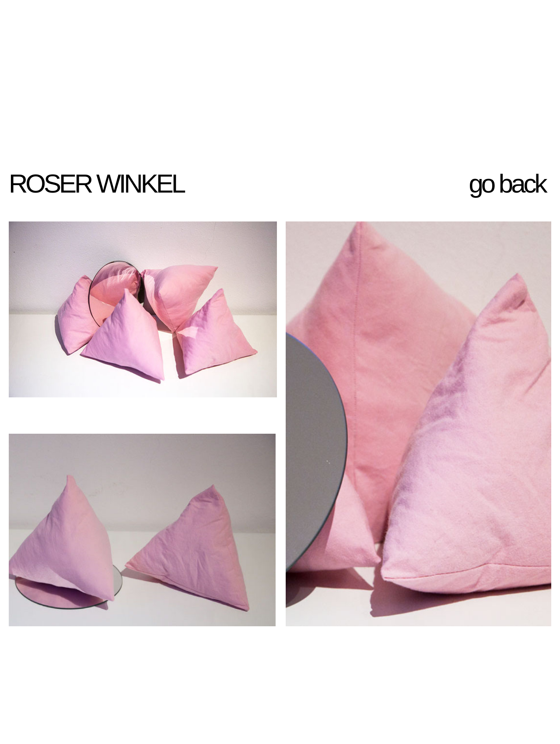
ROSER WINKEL (96, 184)
